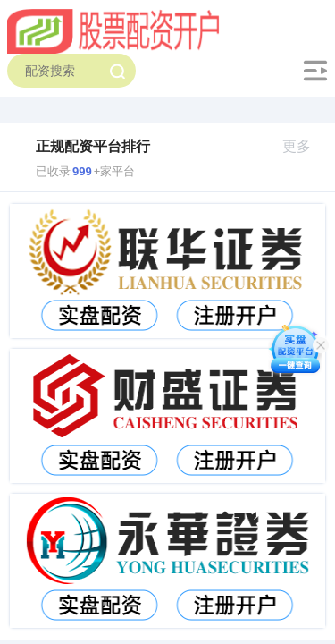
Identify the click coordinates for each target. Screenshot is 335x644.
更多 (304, 146)
